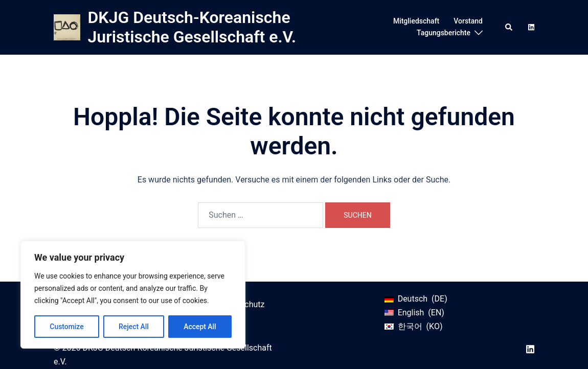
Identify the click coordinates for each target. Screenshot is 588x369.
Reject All (134, 327)
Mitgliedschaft (416, 21)
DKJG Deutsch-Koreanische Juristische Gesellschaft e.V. (192, 27)
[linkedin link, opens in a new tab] (530, 27)
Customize (67, 327)
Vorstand (468, 21)
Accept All (200, 327)
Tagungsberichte (444, 33)
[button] (509, 27)
